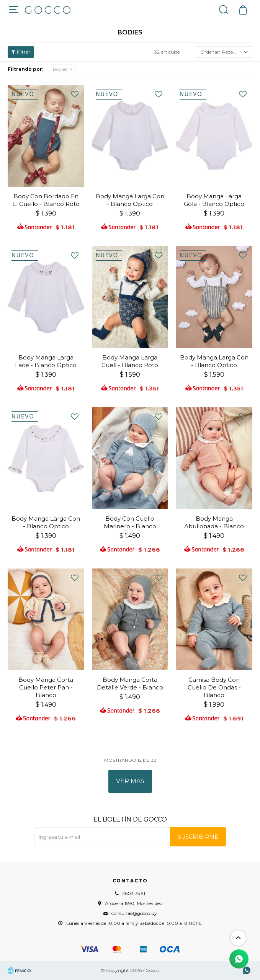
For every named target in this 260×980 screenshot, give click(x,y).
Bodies (60, 69)
